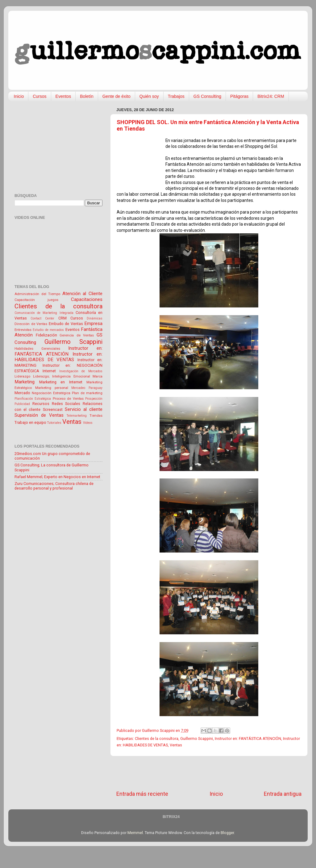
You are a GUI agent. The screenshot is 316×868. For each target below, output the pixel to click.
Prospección (94, 399)
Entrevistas (23, 330)
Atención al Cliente (82, 294)
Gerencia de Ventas (77, 335)
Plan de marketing (87, 393)
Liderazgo (22, 376)
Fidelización (46, 335)
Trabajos (176, 96)
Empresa (93, 323)
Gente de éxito (116, 96)
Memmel (135, 833)
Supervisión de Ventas (39, 415)
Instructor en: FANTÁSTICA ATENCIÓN (248, 739)
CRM (62, 318)
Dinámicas (95, 318)
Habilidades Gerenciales (37, 348)
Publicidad (22, 404)
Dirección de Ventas (31, 324)
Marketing (25, 382)
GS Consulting (207, 96)
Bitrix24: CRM (271, 96)
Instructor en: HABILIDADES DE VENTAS (58, 357)
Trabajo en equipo (30, 422)
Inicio (19, 96)
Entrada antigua (283, 794)
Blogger (227, 833)
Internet (49, 371)
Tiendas (96, 415)
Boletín (87, 96)
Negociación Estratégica (51, 393)
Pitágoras (239, 96)
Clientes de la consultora (157, 739)
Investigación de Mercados (81, 371)
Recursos (41, 404)
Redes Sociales (66, 404)
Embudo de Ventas (66, 324)
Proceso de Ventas (68, 399)
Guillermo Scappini (197, 739)
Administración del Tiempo (37, 294)
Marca (98, 376)
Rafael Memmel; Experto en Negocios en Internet (57, 477)
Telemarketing (77, 416)
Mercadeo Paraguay (87, 388)
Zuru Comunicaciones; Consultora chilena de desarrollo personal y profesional (54, 486)
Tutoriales (54, 423)
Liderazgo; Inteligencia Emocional (62, 376)
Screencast (53, 409)
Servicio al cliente (84, 409)
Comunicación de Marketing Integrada (44, 313)
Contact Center (42, 318)
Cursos (39, 96)
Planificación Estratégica (33, 399)
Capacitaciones (87, 299)
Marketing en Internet (61, 382)
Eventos (63, 96)
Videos (88, 423)
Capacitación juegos (36, 300)
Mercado (22, 393)
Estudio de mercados (48, 330)
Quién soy (149, 96)
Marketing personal (52, 388)
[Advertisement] (209, 773)
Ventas (176, 745)
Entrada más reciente (142, 794)
